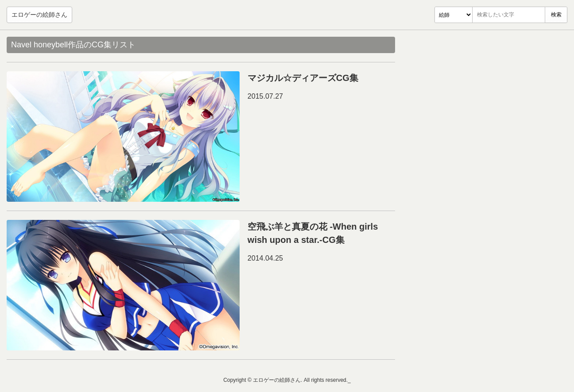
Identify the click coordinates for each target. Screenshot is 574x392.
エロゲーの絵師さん (39, 15)
